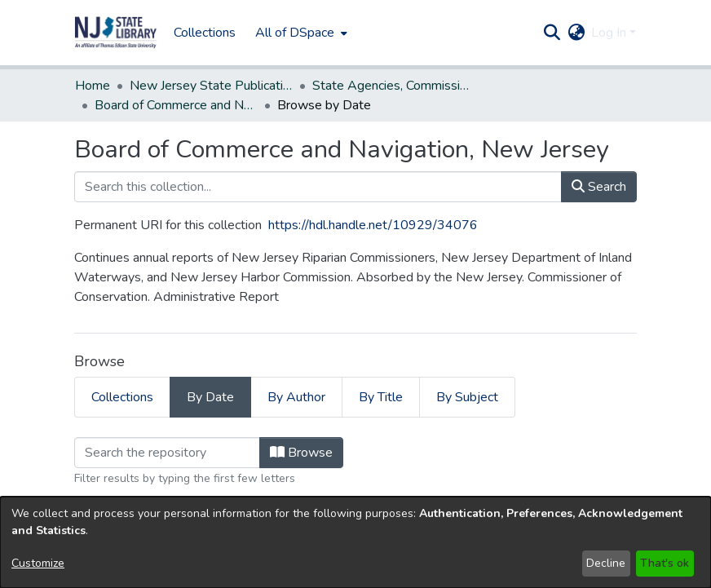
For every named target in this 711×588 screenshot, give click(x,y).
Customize (38, 563)
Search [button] (599, 187)
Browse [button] (301, 453)
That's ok (665, 563)
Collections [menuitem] (205, 33)
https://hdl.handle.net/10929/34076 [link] (373, 225)
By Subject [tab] (467, 397)
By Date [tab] (210, 397)
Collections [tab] (122, 397)
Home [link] (93, 86)
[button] (116, 33)
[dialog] (355, 542)
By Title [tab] (381, 397)
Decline (606, 563)
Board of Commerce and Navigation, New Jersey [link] (176, 105)
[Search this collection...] (318, 187)
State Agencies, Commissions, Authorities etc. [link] (394, 86)
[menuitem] (300, 33)
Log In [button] (610, 33)
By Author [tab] (296, 397)
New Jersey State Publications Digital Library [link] (211, 86)
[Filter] (167, 453)
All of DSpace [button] (295, 33)
